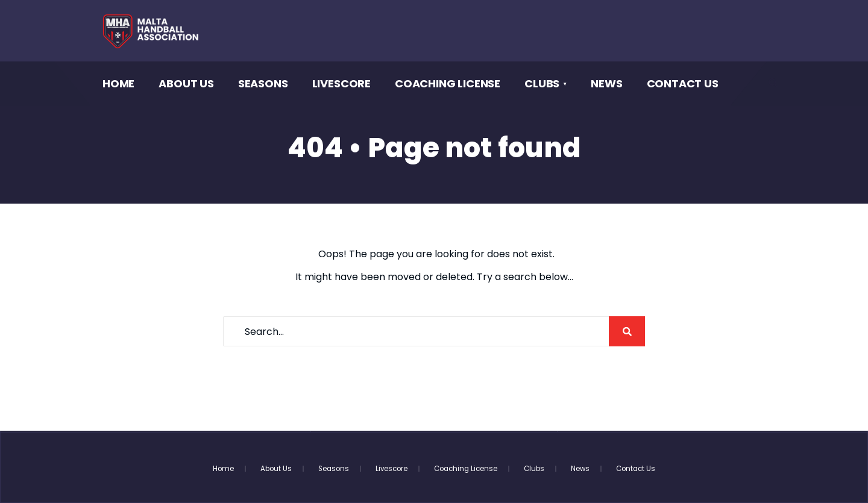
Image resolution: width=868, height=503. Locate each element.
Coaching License (448, 83)
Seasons (263, 83)
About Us (186, 83)
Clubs (542, 83)
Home (118, 83)
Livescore (341, 83)
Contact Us (683, 83)
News (606, 83)
